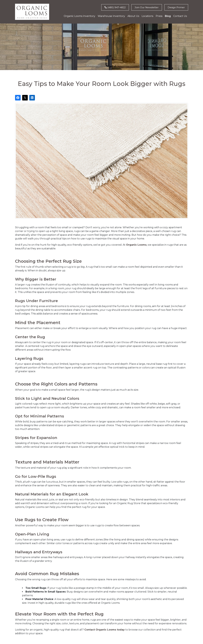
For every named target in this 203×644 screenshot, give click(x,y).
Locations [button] (147, 16)
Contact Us (180, 16)
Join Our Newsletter (146, 7)
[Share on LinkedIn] (32, 98)
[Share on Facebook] (18, 98)
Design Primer (176, 7)
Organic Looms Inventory (79, 16)
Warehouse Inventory (111, 16)
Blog (168, 16)
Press (159, 16)
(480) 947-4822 (113, 7)
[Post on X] (25, 98)
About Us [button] (133, 16)
